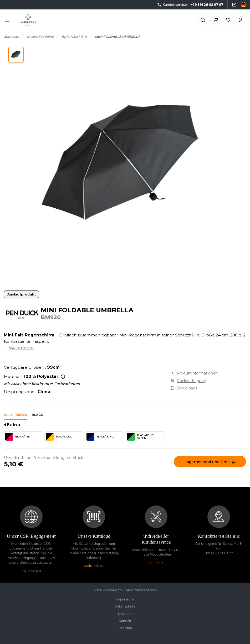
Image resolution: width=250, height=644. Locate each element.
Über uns (125, 614)
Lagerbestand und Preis (210, 462)
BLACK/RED (18, 437)
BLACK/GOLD (59, 437)
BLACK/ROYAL (100, 437)
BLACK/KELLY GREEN (141, 437)
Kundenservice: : (190, 5)
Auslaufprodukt (22, 294)
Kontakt (125, 621)
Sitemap (125, 628)
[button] (16, 55)
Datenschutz (125, 606)
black (37, 415)
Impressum (125, 599)
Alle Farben (16, 415)
